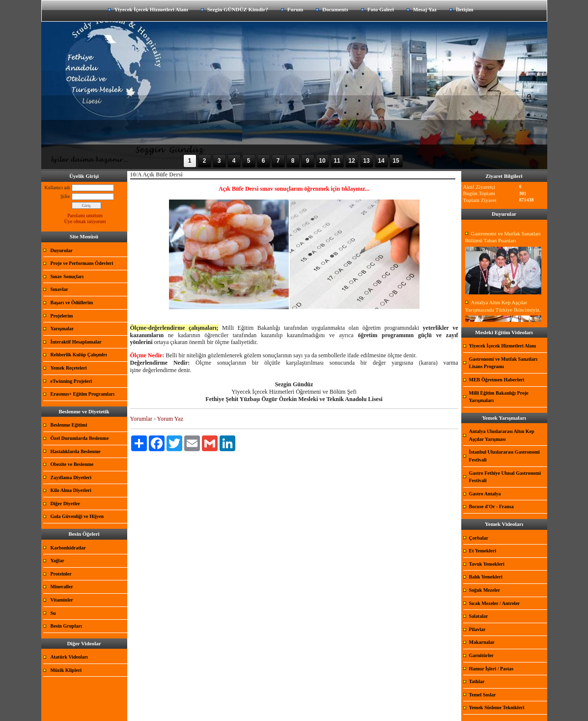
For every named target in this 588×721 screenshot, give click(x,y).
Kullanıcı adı (57, 187)
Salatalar (479, 616)
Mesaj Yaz (425, 9)
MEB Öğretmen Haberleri (497, 380)
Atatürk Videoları (69, 657)
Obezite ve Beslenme (72, 464)
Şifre (65, 196)
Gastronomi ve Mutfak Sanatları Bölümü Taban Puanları (503, 237)
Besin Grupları (66, 626)
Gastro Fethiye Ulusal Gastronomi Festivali (505, 477)
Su (53, 613)
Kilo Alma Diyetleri (71, 490)
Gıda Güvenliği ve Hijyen (77, 516)
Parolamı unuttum (85, 216)
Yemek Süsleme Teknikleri (497, 707)
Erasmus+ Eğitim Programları (83, 394)
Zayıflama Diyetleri (71, 477)
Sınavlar (59, 289)
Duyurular (62, 250)
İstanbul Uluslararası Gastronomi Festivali (504, 456)
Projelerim (62, 316)
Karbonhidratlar (68, 548)
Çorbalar (479, 538)
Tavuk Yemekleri (487, 564)
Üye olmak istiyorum (85, 221)
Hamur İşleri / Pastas (491, 669)
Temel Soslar (483, 695)
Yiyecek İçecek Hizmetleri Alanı (151, 9)
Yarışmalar (62, 329)
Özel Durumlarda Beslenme (80, 438)
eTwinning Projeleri (71, 381)
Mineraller (62, 587)
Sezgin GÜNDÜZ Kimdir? (238, 9)
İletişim (464, 9)
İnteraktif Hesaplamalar (76, 342)
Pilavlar (477, 629)
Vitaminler (62, 600)
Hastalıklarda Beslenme (76, 451)
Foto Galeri (381, 9)
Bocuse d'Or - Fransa (491, 506)
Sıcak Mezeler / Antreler (495, 603)
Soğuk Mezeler (485, 590)
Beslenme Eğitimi (69, 425)
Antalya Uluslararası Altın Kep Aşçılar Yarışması (502, 435)
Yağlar (57, 561)
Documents (335, 9)
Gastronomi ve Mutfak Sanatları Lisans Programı (504, 363)
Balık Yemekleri (486, 577)
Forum (295, 9)
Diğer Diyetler (66, 504)
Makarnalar (482, 642)
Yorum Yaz (170, 419)
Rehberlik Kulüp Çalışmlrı (79, 355)
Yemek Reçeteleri (69, 368)
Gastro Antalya (485, 494)
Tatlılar (477, 681)
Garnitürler (482, 655)
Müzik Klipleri (66, 670)
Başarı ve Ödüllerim (72, 303)
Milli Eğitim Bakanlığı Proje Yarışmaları (499, 397)
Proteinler (61, 574)
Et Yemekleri (483, 551)
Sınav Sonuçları (67, 276)
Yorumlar (141, 419)
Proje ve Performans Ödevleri (82, 263)
